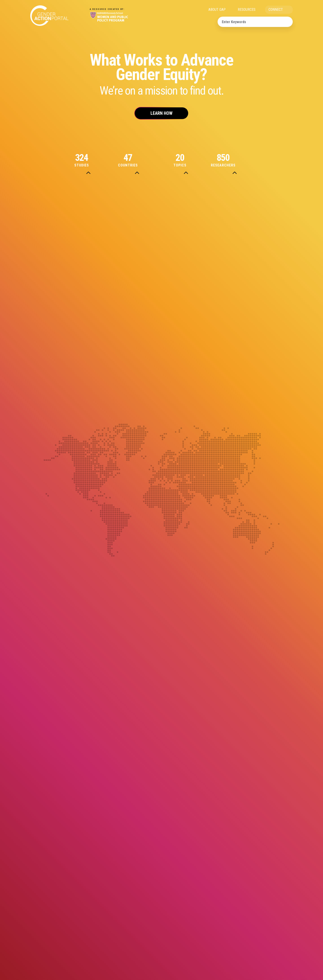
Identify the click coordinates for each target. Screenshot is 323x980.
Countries (137, 161)
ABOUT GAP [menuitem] (217, 10)
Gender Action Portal (49, 16)
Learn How (161, 113)
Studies (88, 161)
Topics (186, 161)
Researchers (235, 161)
